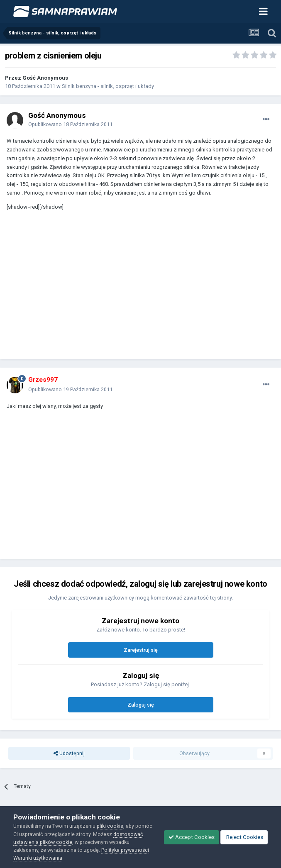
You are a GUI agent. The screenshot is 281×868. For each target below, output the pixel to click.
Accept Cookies (192, 837)
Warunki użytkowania (38, 858)
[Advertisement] (104, 289)
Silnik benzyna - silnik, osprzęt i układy (108, 86)
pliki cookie (110, 826)
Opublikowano (70, 124)
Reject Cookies (244, 837)
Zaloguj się (141, 705)
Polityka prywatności (125, 850)
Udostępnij (69, 753)
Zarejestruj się (141, 650)
